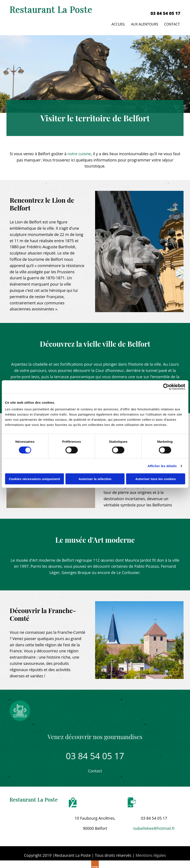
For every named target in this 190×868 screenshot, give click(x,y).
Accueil (118, 23)
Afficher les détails (162, 466)
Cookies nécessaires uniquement (35, 479)
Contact (173, 23)
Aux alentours (144, 23)
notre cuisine (79, 152)
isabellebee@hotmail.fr (154, 827)
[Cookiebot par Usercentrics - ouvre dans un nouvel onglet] (166, 387)
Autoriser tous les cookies (156, 479)
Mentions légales (151, 854)
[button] (95, 770)
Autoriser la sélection (95, 479)
